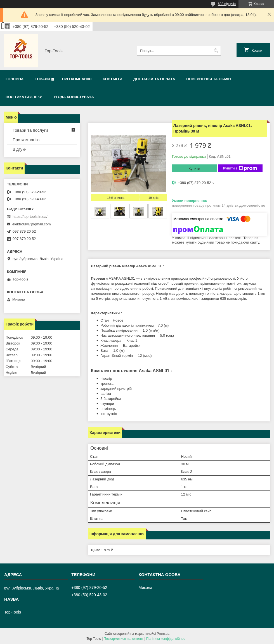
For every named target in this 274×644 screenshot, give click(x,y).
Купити (194, 168)
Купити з (240, 168)
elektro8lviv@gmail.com (31, 224)
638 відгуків (227, 4)
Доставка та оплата (154, 79)
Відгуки (20, 149)
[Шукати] (216, 51)
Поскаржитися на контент (124, 639)
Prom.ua (163, 634)
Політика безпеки (24, 97)
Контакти (112, 79)
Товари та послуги (30, 130)
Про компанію (77, 79)
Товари (42, 79)
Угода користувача (74, 97)
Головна (15, 79)
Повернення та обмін (208, 79)
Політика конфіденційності (167, 639)
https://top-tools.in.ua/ (30, 217)
